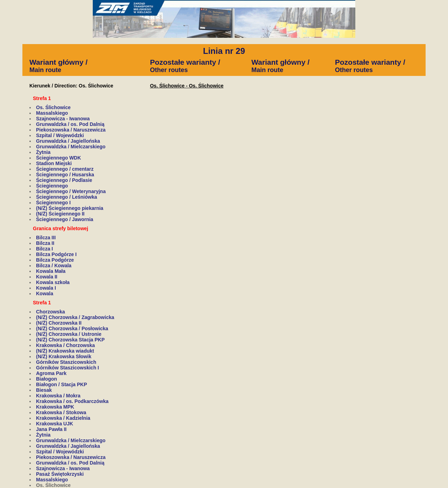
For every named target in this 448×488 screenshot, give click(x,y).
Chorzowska (50, 312)
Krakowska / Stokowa (61, 412)
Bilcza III (46, 238)
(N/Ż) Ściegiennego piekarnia (70, 208)
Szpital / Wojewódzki (60, 135)
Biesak (44, 390)
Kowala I (46, 288)
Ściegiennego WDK (58, 158)
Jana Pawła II (51, 429)
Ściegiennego (52, 186)
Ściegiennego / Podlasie (64, 180)
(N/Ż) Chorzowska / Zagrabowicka (75, 317)
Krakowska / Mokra (58, 396)
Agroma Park (51, 373)
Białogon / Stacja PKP (61, 384)
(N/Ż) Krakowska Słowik (64, 356)
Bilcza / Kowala (54, 266)
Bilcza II (45, 243)
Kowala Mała (51, 271)
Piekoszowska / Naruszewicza (71, 130)
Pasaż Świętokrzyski (60, 474)
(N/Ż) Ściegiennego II (60, 214)
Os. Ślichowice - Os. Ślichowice (187, 86)
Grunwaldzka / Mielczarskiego (71, 147)
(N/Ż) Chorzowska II (59, 323)
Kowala (45, 293)
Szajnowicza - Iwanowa (63, 119)
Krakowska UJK (55, 424)
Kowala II (47, 277)
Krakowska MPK (55, 407)
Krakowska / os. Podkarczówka (72, 401)
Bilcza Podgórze (55, 260)
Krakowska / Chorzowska (65, 345)
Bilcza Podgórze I (56, 254)
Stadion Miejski (54, 163)
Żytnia (43, 152)
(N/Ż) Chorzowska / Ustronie (69, 334)
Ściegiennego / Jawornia (65, 219)
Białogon (47, 379)
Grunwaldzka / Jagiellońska (68, 141)
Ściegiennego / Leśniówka (66, 197)
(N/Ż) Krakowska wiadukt (65, 351)
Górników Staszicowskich (66, 362)
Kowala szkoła (53, 282)
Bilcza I (44, 249)
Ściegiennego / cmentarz (65, 169)
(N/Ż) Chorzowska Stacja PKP (70, 340)
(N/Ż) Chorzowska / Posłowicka (72, 328)
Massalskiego (52, 113)
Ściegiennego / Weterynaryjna (71, 191)
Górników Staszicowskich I (68, 368)
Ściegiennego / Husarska (65, 175)
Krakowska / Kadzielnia (63, 418)
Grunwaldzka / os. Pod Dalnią (70, 124)
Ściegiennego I (53, 203)
